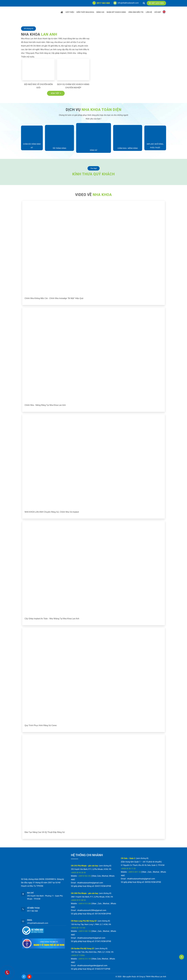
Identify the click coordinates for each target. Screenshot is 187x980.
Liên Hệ (149, 12)
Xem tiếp (56, 93)
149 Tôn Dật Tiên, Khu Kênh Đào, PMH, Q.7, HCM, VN (92, 952)
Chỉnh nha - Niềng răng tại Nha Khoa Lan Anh (45, 405)
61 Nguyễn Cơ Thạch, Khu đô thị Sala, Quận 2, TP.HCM (143, 865)
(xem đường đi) (105, 866)
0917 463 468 (101, 3)
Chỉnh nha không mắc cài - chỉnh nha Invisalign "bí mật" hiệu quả (54, 298)
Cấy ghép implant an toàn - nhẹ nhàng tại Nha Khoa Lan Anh (52, 619)
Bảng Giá (100, 12)
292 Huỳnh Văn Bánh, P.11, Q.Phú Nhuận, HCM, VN (91, 869)
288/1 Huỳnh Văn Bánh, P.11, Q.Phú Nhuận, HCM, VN (92, 897)
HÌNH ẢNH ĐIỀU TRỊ (136, 12)
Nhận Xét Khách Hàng (116, 12)
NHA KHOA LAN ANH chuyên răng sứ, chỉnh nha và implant (52, 512)
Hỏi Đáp (158, 12)
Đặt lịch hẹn (156, 3)
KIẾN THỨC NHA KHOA (85, 12)
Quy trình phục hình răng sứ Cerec (41, 725)
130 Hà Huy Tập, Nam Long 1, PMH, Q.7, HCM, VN (91, 924)
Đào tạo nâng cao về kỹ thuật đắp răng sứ (45, 832)
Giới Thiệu (70, 12)
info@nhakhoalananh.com (126, 3)
